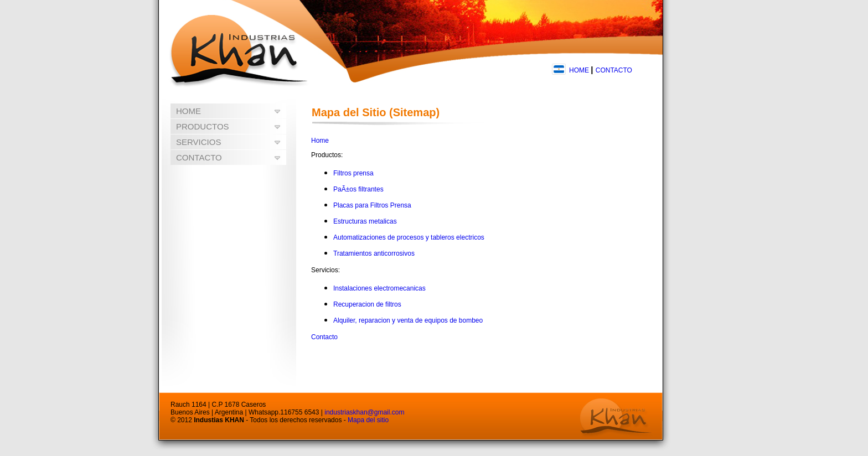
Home (320, 141)
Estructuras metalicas (365, 221)
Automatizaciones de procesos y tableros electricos (409, 237)
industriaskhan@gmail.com (364, 412)
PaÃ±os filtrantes (358, 189)
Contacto (324, 337)
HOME (579, 70)
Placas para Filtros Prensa (372, 205)
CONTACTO (614, 70)
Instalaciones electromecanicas (379, 288)
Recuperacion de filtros (367, 304)
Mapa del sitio (368, 420)
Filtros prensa (353, 173)
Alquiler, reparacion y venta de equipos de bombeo (408, 320)
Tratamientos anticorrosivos (374, 253)
